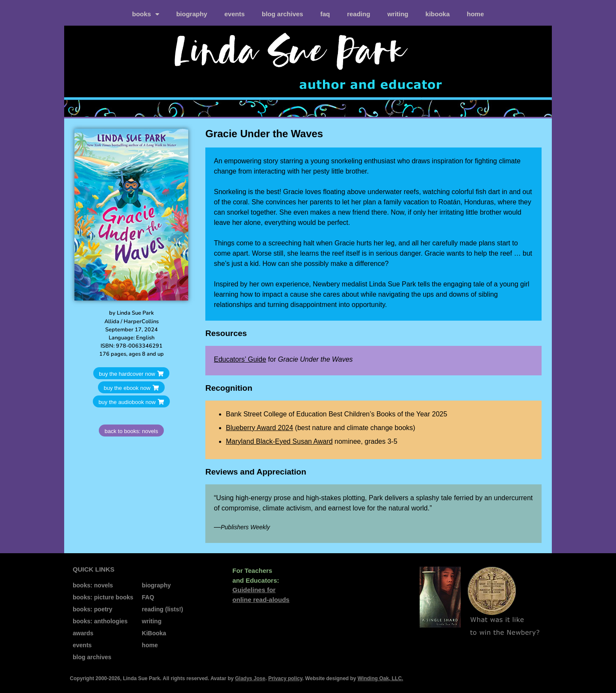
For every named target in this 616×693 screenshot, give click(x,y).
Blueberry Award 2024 (259, 428)
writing (398, 14)
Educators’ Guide (240, 359)
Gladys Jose (250, 678)
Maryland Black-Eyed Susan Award (279, 441)
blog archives (283, 14)
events (234, 14)
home (475, 14)
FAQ (325, 14)
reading (358, 14)
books (146, 14)
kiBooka (438, 14)
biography (192, 14)
